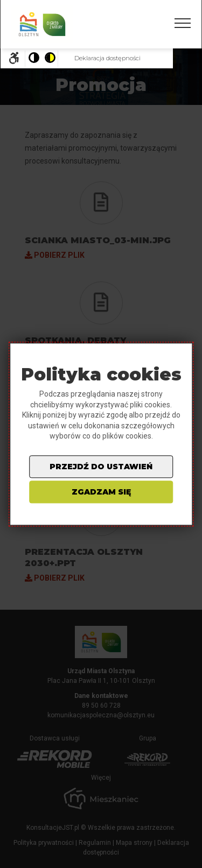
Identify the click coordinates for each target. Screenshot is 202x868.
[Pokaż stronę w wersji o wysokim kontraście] (50, 59)
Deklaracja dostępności (107, 58)
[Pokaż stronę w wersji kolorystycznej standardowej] (33, 59)
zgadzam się (101, 492)
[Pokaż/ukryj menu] (183, 23)
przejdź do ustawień (101, 467)
